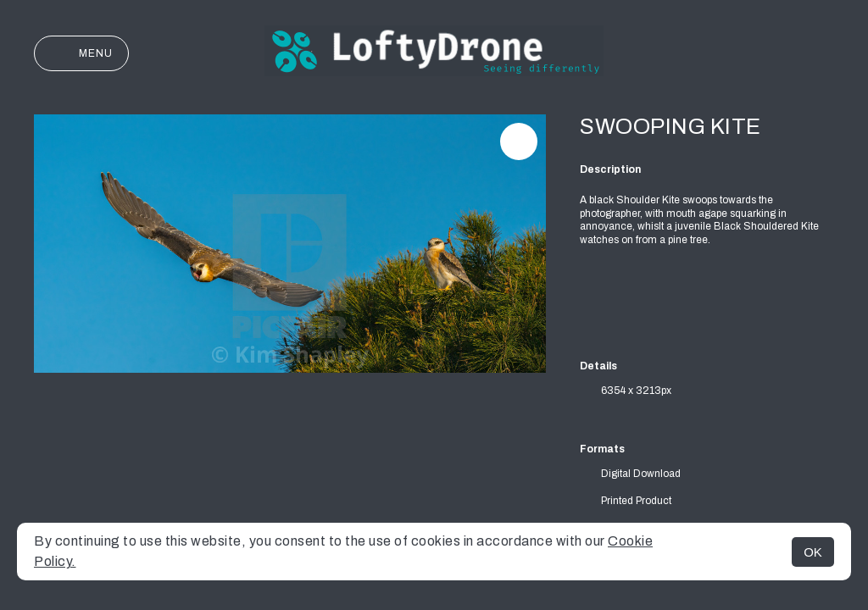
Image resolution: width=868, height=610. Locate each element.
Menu (81, 53)
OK (813, 552)
